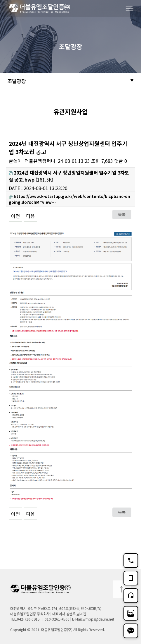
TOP (122, 589)
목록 (122, 214)
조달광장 (17, 81)
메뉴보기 (132, 12)
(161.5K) (69, 176)
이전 (15, 216)
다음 (30, 216)
